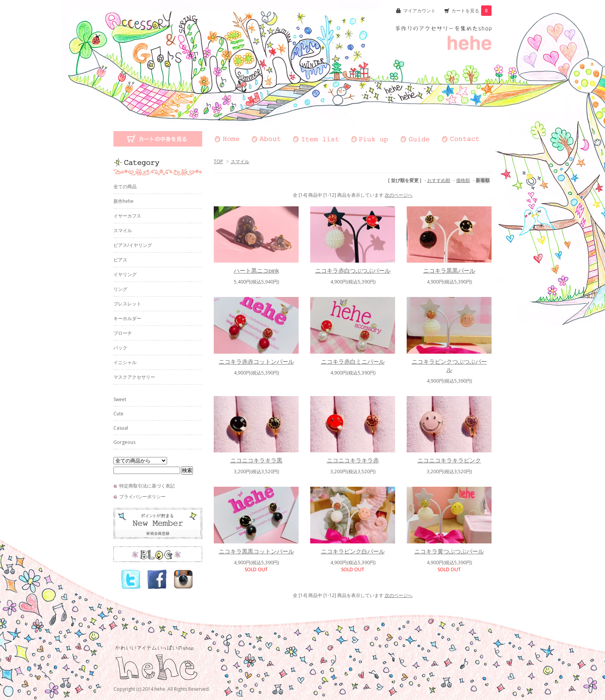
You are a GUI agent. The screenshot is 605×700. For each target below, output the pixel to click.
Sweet (120, 399)
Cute (118, 414)
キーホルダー (127, 318)
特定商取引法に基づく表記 (147, 486)
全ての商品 (125, 186)
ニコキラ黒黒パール (449, 270)
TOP (218, 161)
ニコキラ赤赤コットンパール (256, 361)
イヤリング (125, 274)
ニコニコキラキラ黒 (256, 460)
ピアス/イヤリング (133, 245)
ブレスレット (127, 304)
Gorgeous (124, 442)
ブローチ (123, 333)
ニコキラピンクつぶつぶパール (449, 365)
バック (120, 348)
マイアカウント (419, 11)
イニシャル (125, 362)
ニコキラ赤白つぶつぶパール (353, 270)
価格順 (463, 180)
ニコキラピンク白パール (353, 551)
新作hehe (123, 201)
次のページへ (399, 195)
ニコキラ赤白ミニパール (353, 361)
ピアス (120, 260)
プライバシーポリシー (142, 497)
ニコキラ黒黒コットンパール (256, 551)
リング (120, 289)
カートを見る (471, 11)
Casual (121, 428)
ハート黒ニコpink (256, 270)
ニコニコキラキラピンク (449, 460)
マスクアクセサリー (134, 377)
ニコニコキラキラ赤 (353, 460)
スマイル (240, 161)
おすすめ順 (439, 180)
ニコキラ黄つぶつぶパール (449, 551)
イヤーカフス (127, 216)
